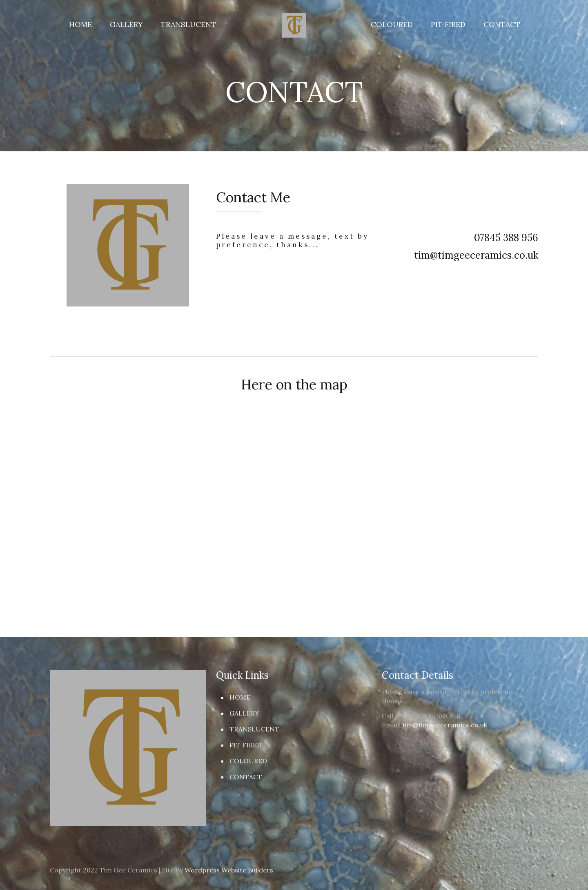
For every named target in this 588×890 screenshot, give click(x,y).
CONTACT (246, 777)
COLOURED (248, 761)
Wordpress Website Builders (229, 870)
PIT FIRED (246, 745)
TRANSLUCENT (254, 729)
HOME (240, 697)
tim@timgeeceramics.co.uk (445, 725)
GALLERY (244, 713)
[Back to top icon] (535, 866)
